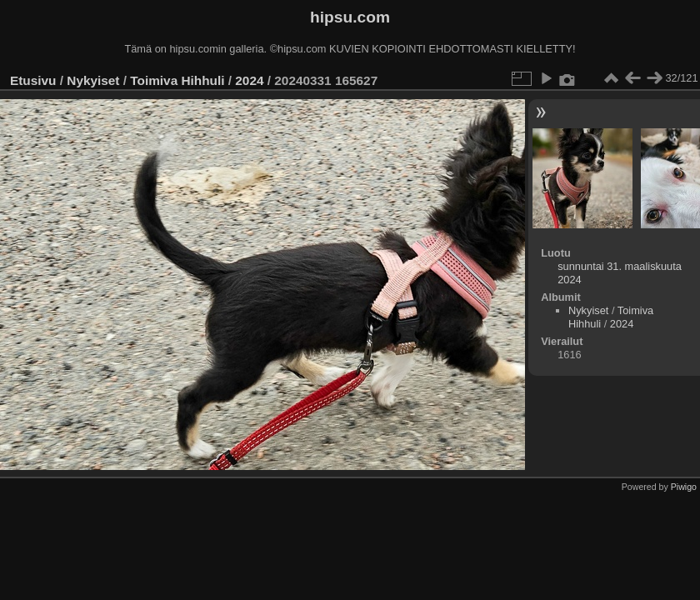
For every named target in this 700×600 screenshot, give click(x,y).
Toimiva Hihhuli (177, 80)
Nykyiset (93, 80)
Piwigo (684, 487)
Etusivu (33, 80)
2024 (249, 80)
